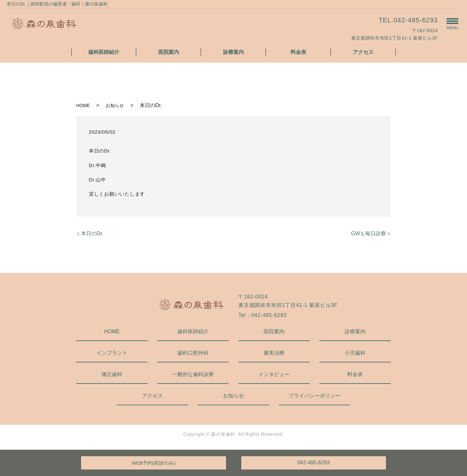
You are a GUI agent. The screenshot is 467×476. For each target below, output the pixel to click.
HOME (83, 105)
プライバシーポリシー (315, 396)
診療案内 (233, 52)
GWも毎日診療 (368, 233)
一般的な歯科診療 (193, 374)
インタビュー (274, 374)
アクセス (363, 52)
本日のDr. (92, 233)
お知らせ (115, 105)
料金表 (298, 52)
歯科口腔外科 (193, 353)
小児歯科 (355, 353)
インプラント (112, 353)
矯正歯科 (112, 374)
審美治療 (274, 353)
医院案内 (169, 52)
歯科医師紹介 (104, 52)
